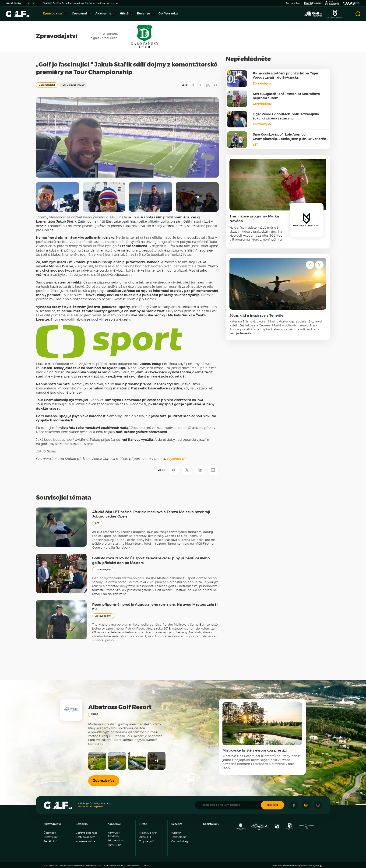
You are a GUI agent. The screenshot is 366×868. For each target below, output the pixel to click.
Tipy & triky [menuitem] (114, 845)
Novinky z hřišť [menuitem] (148, 833)
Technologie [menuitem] (179, 837)
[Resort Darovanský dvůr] (290, 828)
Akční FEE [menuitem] (146, 837)
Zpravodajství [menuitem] (55, 14)
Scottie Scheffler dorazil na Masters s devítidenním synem (81, 3)
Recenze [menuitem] (146, 14)
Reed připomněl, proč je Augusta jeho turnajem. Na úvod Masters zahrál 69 (155, 607)
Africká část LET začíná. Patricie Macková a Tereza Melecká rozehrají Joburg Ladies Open (151, 514)
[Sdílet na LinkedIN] (208, 85)
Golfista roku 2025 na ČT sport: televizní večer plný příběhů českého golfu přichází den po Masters (151, 561)
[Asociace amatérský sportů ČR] (352, 3)
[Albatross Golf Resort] (260, 828)
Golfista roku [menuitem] (168, 14)
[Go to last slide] (29, 3)
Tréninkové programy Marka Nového (254, 219)
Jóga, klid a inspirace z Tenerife (256, 316)
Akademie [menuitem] (106, 14)
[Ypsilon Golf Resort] (277, 828)
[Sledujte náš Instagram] (306, 805)
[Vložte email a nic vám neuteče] (230, 805)
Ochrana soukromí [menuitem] (114, 866)
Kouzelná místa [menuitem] (85, 842)
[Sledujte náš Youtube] (318, 805)
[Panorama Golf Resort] (241, 828)
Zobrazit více (104, 781)
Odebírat (273, 805)
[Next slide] (33, 3)
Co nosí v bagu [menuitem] (180, 842)
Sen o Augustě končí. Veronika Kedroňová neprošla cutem (286, 96)
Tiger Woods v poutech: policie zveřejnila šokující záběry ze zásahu (286, 116)
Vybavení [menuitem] (177, 833)
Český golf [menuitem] (50, 833)
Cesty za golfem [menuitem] (86, 837)
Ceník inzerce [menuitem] (133, 866)
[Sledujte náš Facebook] (294, 805)
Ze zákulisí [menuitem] (50, 842)
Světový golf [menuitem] (51, 837)
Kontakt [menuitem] (146, 866)
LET (97, 523)
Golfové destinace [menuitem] (86, 833)
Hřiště (95, 714)
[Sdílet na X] (201, 85)
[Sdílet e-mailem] (215, 85)
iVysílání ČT (177, 459)
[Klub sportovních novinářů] (332, 3)
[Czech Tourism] (313, 3)
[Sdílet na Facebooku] (193, 85)
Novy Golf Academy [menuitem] (114, 835)
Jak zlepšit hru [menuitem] (116, 841)
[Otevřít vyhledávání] (358, 14)
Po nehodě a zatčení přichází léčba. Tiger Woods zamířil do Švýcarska (286, 76)
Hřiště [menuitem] (127, 14)
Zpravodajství (47, 85)
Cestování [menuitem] (82, 14)
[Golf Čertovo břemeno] (307, 828)
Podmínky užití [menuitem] (94, 866)
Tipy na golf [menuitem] (146, 842)
